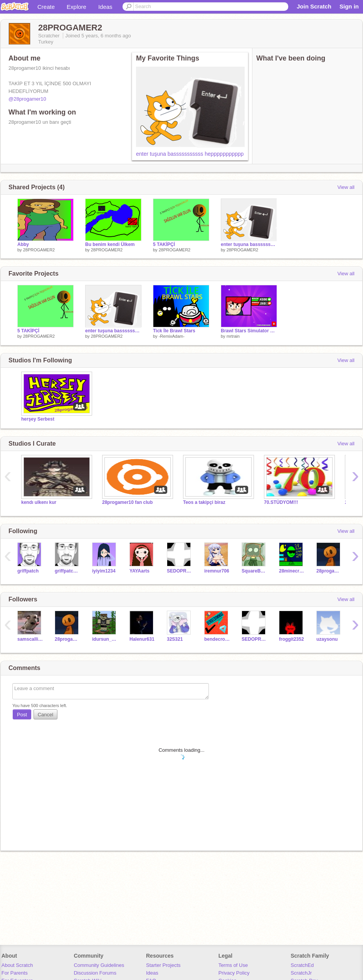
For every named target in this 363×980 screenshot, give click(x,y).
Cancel (45, 715)
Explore (76, 7)
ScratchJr (301, 973)
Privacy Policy (234, 973)
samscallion (30, 639)
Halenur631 (142, 639)
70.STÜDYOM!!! (281, 502)
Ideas (105, 7)
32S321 (175, 639)
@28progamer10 (27, 99)
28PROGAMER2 (39, 250)
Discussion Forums (95, 973)
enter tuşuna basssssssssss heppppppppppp (190, 154)
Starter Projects (163, 965)
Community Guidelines (99, 965)
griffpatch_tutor (68, 571)
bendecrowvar (217, 639)
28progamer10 (329, 571)
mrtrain (233, 336)
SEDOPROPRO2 (180, 571)
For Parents (15, 973)
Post (22, 715)
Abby (23, 244)
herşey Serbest (38, 419)
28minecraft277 (292, 571)
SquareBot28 (255, 571)
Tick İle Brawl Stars (174, 331)
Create (46, 7)
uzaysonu (327, 639)
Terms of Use (233, 965)
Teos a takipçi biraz (204, 502)
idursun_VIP (105, 639)
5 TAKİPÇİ (164, 244)
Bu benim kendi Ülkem (110, 244)
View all (346, 187)
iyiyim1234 (104, 571)
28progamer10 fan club (127, 502)
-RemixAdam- (172, 336)
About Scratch (17, 965)
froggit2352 (292, 639)
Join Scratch (314, 6)
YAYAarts (139, 571)
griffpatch (28, 571)
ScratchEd (302, 965)
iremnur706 (217, 571)
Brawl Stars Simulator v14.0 (249, 331)
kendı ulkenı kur (39, 502)
